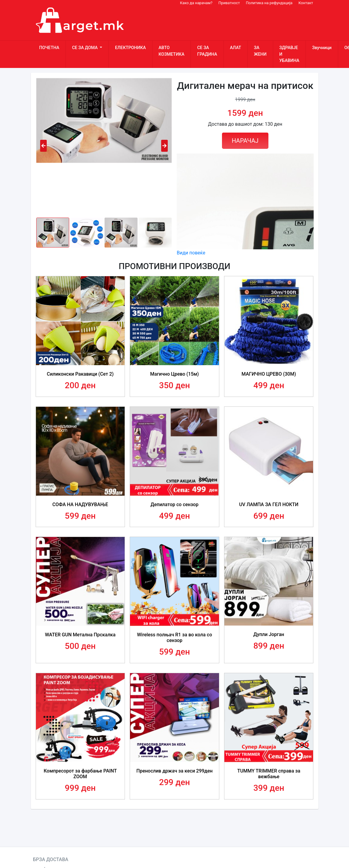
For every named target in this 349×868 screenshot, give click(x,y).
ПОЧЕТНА (49, 48)
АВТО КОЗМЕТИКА (171, 51)
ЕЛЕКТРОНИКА (130, 48)
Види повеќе (191, 253)
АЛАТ (235, 48)
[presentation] (43, 146)
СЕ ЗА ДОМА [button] (85, 48)
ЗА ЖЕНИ (260, 51)
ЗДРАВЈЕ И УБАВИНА (289, 54)
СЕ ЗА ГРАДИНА (207, 51)
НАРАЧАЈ (245, 141)
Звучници (322, 48)
